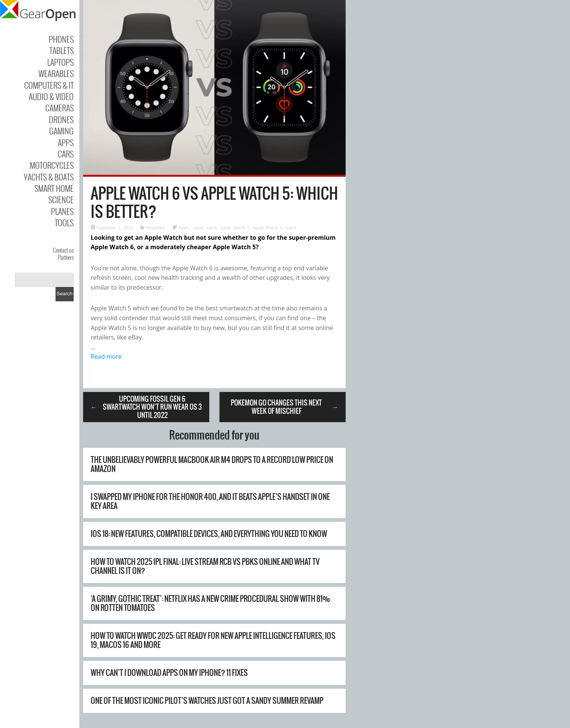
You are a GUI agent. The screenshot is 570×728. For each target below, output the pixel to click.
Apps (66, 142)
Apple (183, 227)
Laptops (60, 62)
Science (61, 199)
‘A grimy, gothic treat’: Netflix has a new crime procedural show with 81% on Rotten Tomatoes (210, 603)
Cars (66, 154)
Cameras (59, 108)
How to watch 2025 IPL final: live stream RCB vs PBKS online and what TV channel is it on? (205, 566)
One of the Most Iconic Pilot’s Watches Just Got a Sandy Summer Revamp (207, 701)
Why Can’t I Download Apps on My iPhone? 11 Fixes (169, 673)
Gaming (61, 131)
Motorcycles (52, 165)
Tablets (62, 50)
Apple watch (204, 227)
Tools (64, 222)
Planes (62, 211)
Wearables (56, 73)
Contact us (63, 250)
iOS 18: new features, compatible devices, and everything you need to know (209, 534)
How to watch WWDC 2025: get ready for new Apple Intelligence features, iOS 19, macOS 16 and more (213, 640)
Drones (61, 119)
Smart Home (54, 188)
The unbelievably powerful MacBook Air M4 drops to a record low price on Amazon (212, 464)
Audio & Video (51, 96)
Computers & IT (49, 85)
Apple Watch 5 (235, 227)
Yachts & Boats (49, 177)
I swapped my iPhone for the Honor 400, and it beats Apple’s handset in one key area (210, 501)
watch (291, 227)
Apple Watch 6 (267, 227)
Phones (61, 39)
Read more (106, 356)
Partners (66, 257)
